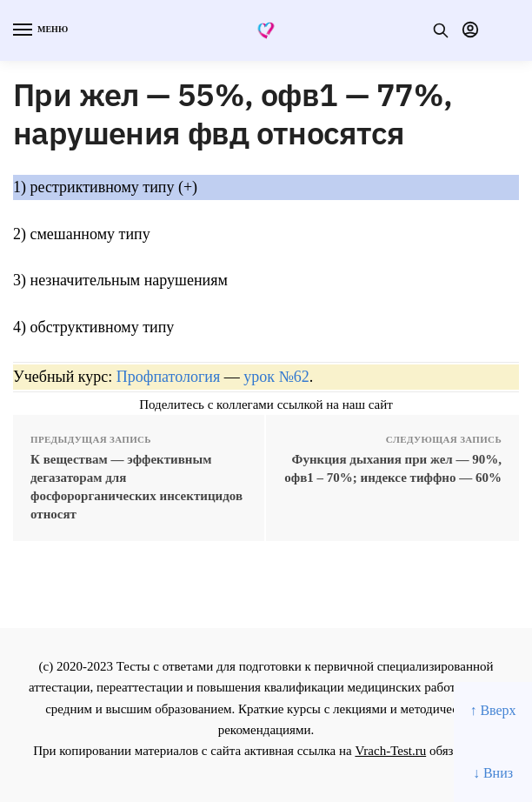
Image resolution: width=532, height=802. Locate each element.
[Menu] (39, 30)
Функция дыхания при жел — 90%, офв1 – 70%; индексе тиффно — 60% (393, 468)
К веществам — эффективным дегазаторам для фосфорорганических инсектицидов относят (136, 487)
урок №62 (276, 377)
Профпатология (169, 377)
